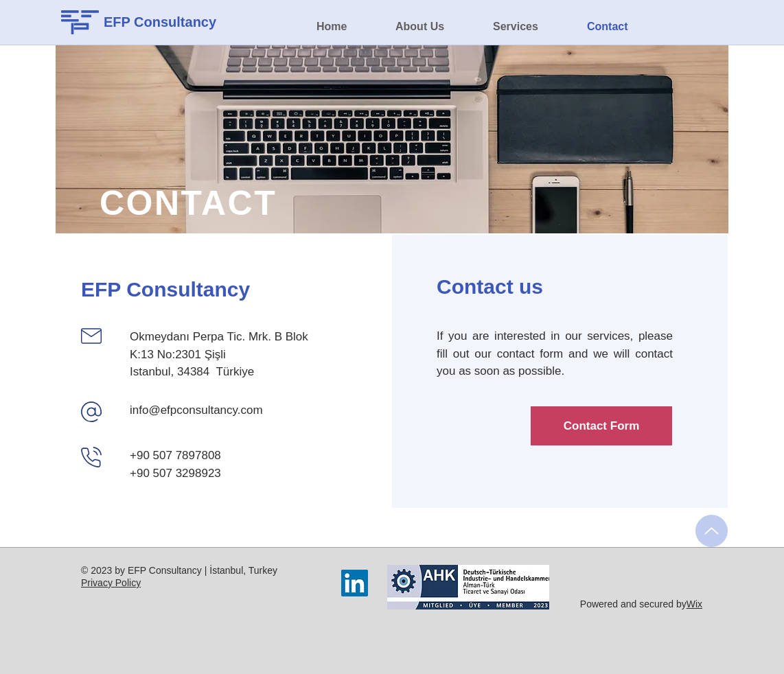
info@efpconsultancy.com (196, 410)
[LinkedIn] (355, 583)
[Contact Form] (601, 426)
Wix (694, 604)
